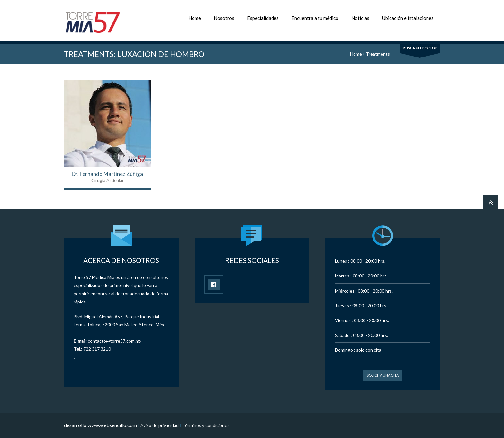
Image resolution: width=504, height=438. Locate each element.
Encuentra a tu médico (315, 18)
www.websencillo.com (112, 425)
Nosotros (224, 18)
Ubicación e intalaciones (408, 18)
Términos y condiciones (206, 425)
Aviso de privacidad (160, 425)
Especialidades (263, 18)
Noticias (360, 18)
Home (195, 18)
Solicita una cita (383, 375)
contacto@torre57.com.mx (115, 341)
